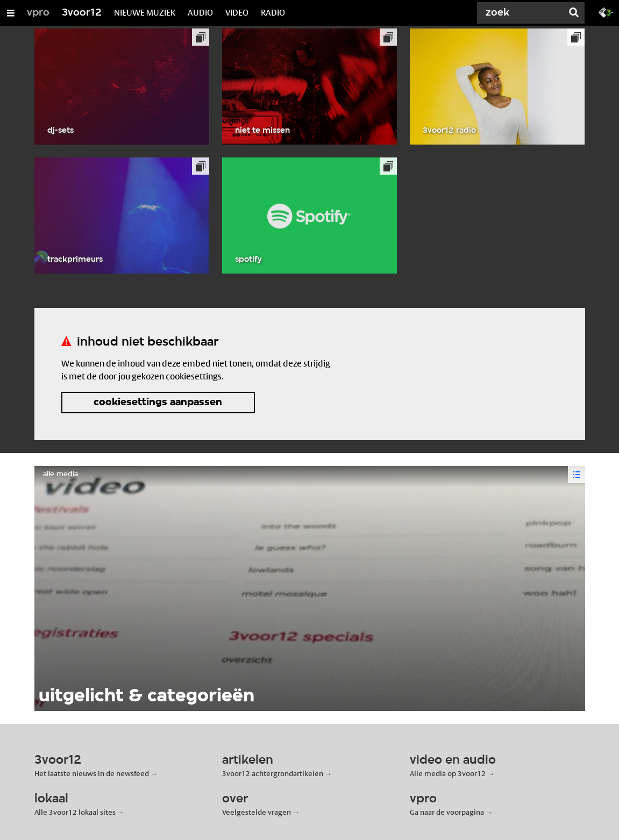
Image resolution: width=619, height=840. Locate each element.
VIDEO (237, 13)
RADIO (273, 13)
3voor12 (82, 13)
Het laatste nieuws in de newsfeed (92, 773)
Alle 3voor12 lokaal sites (75, 812)
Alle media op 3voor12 (448, 773)
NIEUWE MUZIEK (145, 13)
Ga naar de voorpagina (447, 812)
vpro (38, 13)
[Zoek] (522, 13)
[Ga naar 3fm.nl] (606, 12)
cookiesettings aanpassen (158, 403)
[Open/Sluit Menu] (11, 13)
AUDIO (200, 13)
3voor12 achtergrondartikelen (273, 773)
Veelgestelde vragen (257, 812)
